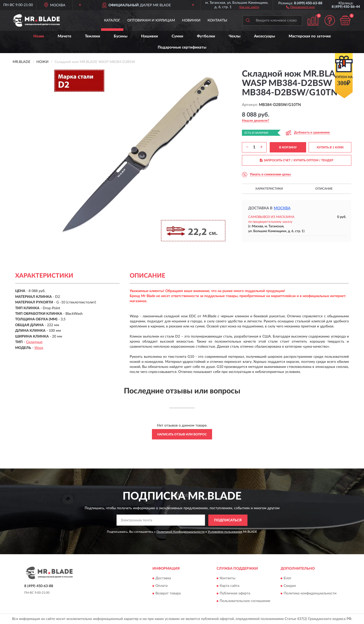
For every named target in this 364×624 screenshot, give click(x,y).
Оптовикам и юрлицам (151, 20)
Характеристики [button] (269, 189)
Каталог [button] (112, 20)
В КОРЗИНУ (288, 147)
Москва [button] (282, 208)
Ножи (39, 36)
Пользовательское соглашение (245, 601)
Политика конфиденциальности (310, 594)
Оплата (162, 586)
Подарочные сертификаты (182, 47)
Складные (34, 342)
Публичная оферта (235, 594)
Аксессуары (265, 36)
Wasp (39, 348)
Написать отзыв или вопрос (182, 434)
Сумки (177, 36)
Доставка (163, 578)
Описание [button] (324, 189)
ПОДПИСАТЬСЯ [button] (228, 520)
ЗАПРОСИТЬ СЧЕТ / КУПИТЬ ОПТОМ (297, 160)
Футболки (206, 36)
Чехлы (235, 36)
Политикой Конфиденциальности (180, 532)
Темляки (93, 36)
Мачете (64, 36)
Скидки (290, 586)
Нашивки (150, 36)
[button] (300, 7)
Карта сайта (230, 586)
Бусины (121, 36)
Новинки (191, 20)
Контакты (217, 20)
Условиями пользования (225, 532)
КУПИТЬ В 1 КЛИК (330, 147)
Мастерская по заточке (310, 36)
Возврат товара (168, 594)
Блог (288, 578)
